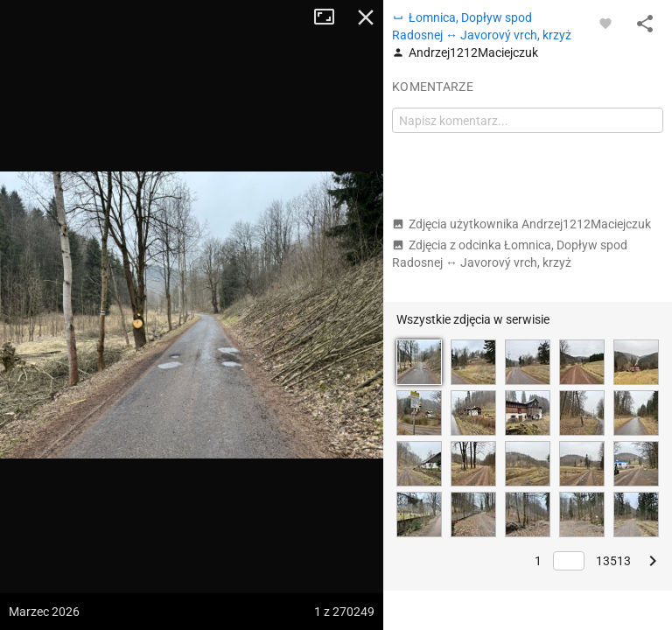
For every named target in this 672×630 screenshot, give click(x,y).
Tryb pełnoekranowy (331, 17)
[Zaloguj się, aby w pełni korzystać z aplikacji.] (605, 23)
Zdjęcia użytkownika (521, 224)
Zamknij (366, 17)
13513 (613, 561)
